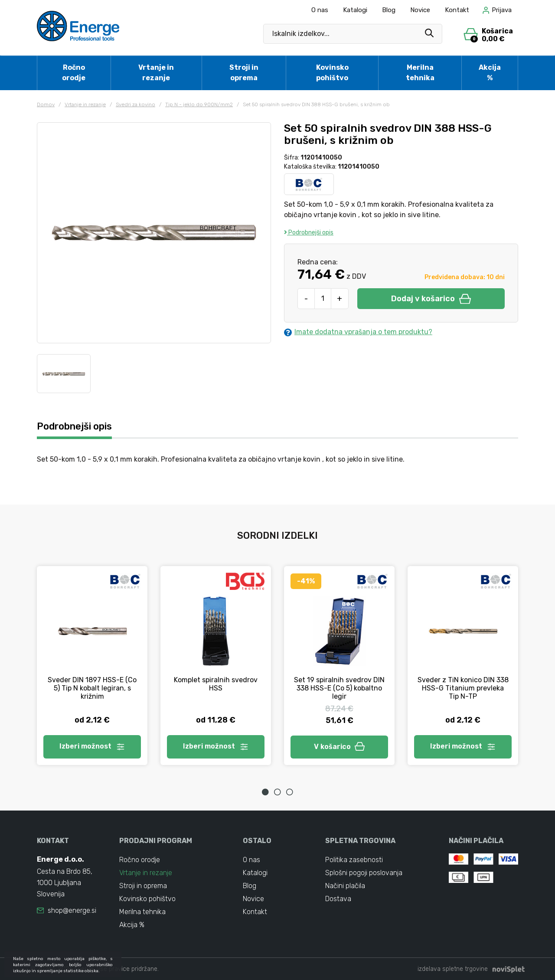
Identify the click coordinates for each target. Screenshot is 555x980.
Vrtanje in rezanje (156, 73)
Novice (420, 10)
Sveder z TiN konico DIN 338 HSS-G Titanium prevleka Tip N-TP (463, 688)
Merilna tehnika (420, 73)
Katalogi (355, 10)
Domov (46, 104)
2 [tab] (277, 792)
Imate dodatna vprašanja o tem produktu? (358, 332)
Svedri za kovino (135, 104)
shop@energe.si (72, 910)
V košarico (340, 747)
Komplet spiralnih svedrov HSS (216, 684)
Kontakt (457, 10)
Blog (389, 10)
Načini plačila (345, 886)
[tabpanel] (92, 666)
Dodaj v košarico (431, 299)
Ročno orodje (74, 73)
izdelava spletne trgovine (453, 969)
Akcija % (490, 73)
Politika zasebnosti (354, 860)
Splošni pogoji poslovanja (364, 873)
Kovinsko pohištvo (332, 73)
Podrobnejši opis (309, 233)
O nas (320, 10)
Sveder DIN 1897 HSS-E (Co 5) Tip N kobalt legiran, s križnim (92, 688)
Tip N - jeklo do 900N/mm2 (199, 104)
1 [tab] (265, 792)
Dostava (338, 899)
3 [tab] (290, 792)
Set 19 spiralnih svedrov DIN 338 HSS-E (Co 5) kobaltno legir (339, 688)
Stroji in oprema (244, 73)
